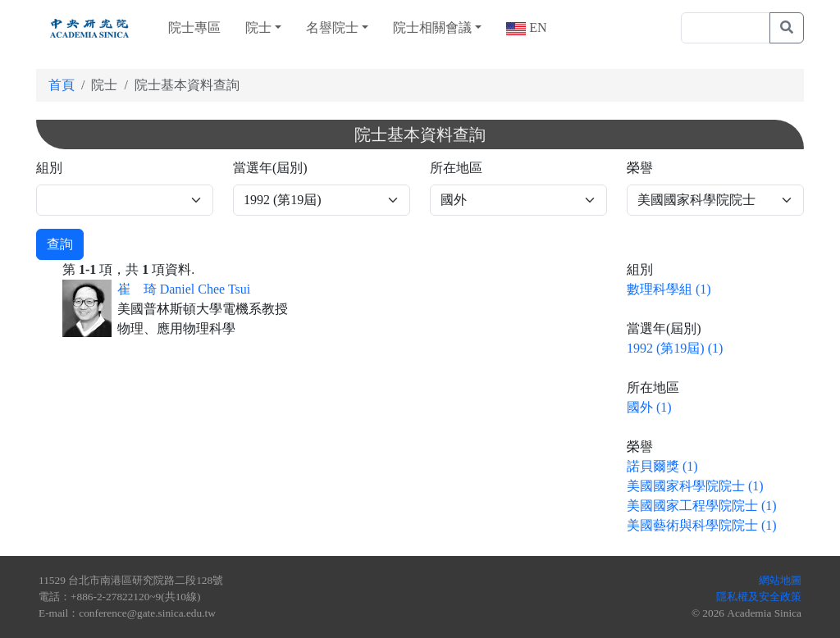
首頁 (62, 85)
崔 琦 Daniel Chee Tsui (184, 289)
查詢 (60, 244)
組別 (49, 168)
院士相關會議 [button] (432, 27)
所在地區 (456, 168)
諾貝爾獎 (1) (662, 466)
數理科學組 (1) (669, 289)
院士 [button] (258, 27)
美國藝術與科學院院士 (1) (702, 525)
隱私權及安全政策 (759, 597)
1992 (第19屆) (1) (675, 348)
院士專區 (194, 27)
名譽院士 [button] (332, 27)
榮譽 (640, 168)
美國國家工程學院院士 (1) (702, 506)
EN (536, 27)
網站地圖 (780, 580)
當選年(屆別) (270, 168)
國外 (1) (649, 407)
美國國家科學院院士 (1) (695, 486)
